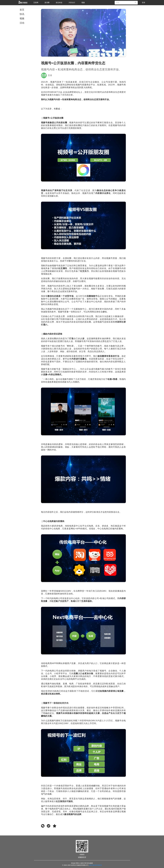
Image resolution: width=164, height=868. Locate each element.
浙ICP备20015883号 (96, 865)
